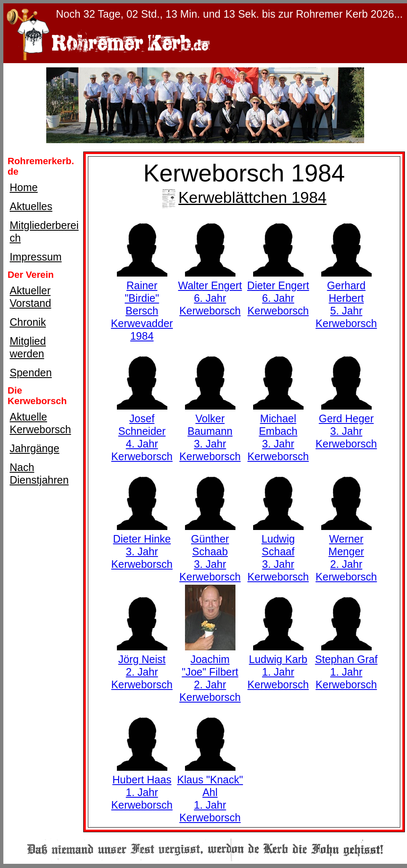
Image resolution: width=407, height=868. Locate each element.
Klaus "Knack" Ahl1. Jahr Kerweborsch (210, 792)
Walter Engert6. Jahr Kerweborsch (210, 292)
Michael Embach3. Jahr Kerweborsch (278, 431)
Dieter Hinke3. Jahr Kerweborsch (142, 545)
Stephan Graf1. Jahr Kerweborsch (346, 666)
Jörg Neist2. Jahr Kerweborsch (142, 666)
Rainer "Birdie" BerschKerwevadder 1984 (142, 304)
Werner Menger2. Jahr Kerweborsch (346, 551)
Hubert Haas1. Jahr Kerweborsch (142, 786)
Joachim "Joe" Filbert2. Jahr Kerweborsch (210, 672)
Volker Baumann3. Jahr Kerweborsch (210, 431)
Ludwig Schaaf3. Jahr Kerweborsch (278, 551)
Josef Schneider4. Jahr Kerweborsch (142, 431)
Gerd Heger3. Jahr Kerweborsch (346, 425)
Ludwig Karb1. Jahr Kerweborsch (278, 666)
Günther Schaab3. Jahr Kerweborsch (210, 551)
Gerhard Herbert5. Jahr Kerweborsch (346, 298)
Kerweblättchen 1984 (244, 197)
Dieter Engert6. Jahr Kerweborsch (278, 292)
